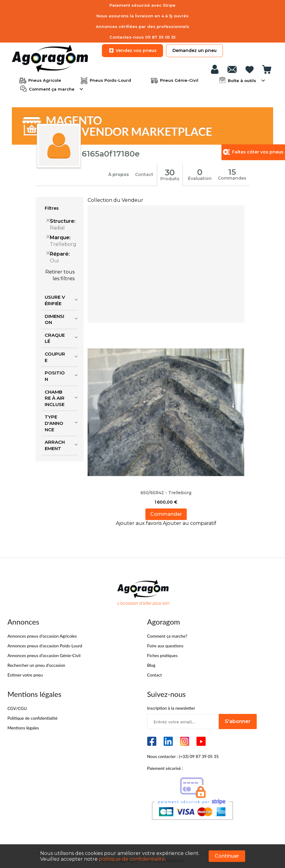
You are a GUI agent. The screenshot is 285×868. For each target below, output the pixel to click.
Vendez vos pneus (132, 50)
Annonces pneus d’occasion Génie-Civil (44, 655)
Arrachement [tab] (55, 445)
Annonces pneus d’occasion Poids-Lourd (45, 645)
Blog (151, 665)
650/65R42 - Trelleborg (166, 492)
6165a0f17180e (111, 153)
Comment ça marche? (167, 635)
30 (170, 172)
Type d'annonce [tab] (54, 423)
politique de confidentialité (132, 859)
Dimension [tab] (54, 319)
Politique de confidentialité (32, 717)
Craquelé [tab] (55, 338)
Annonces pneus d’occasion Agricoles (42, 635)
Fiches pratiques (162, 655)
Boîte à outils (242, 80)
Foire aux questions (165, 645)
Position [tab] (55, 376)
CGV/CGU (17, 708)
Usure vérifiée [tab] (55, 300)
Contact (144, 174)
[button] (139, 523)
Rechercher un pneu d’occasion (36, 665)
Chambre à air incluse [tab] (55, 398)
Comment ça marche (52, 88)
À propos (119, 174)
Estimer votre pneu (25, 674)
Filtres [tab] (52, 208)
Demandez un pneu (195, 50)
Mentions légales (23, 727)
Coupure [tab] (55, 356)
